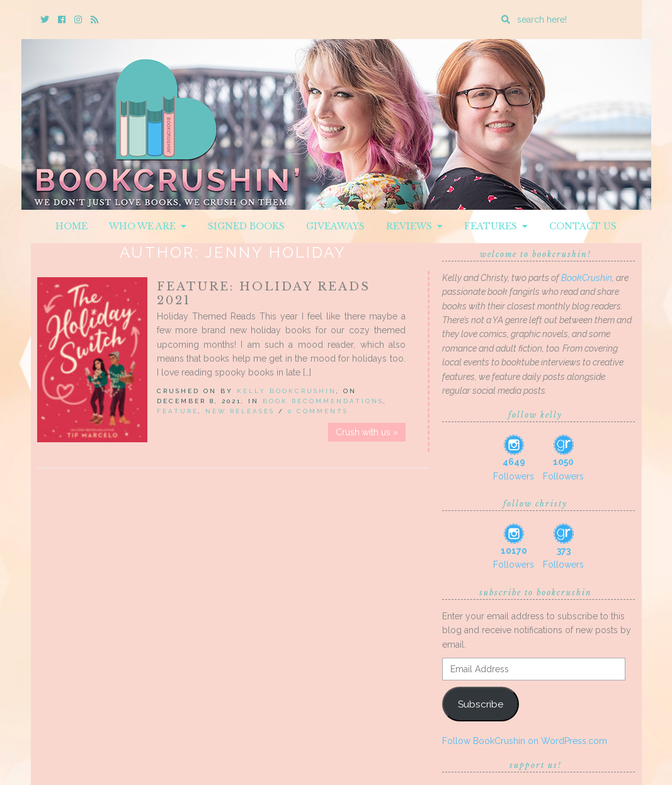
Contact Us (583, 226)
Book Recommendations (323, 401)
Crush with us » (367, 432)
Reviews (414, 226)
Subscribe (481, 704)
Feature (178, 411)
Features (496, 226)
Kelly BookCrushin (287, 391)
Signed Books (246, 226)
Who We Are (148, 226)
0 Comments (318, 411)
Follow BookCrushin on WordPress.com (525, 741)
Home (71, 226)
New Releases (240, 411)
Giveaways (335, 226)
